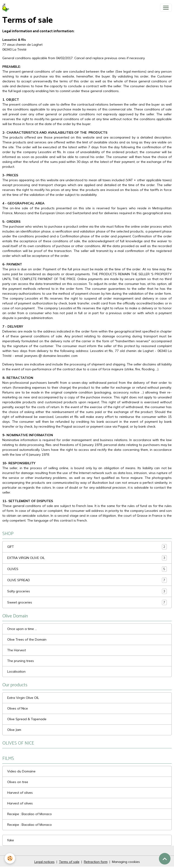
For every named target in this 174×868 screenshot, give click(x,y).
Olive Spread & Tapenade (27, 719)
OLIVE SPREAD (87, 580)
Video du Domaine (21, 771)
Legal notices (44, 862)
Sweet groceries (87, 602)
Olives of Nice (18, 708)
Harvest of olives (20, 793)
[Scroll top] (165, 859)
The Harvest (16, 650)
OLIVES (87, 569)
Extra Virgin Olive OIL (23, 698)
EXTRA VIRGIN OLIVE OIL (87, 558)
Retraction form (96, 862)
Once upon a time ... (22, 629)
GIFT (87, 547)
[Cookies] (10, 858)
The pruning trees (21, 661)
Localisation (16, 671)
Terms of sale (69, 862)
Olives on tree (18, 782)
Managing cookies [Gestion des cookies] (126, 862)
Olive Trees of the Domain (27, 639)
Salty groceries (87, 591)
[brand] (7, 8)
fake (11, 840)
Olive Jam (14, 730)
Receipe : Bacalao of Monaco (30, 814)
